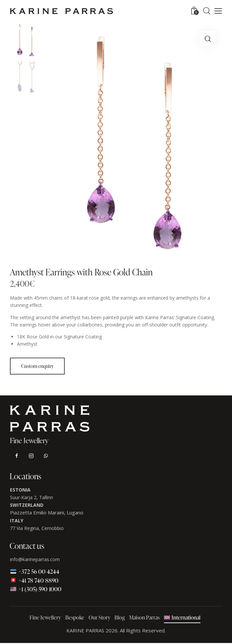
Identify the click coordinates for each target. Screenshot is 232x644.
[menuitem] (182, 619)
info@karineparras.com (35, 560)
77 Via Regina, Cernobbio (37, 529)
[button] (218, 11)
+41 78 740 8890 (34, 581)
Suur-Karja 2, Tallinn (32, 498)
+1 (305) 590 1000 (36, 590)
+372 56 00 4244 (35, 572)
